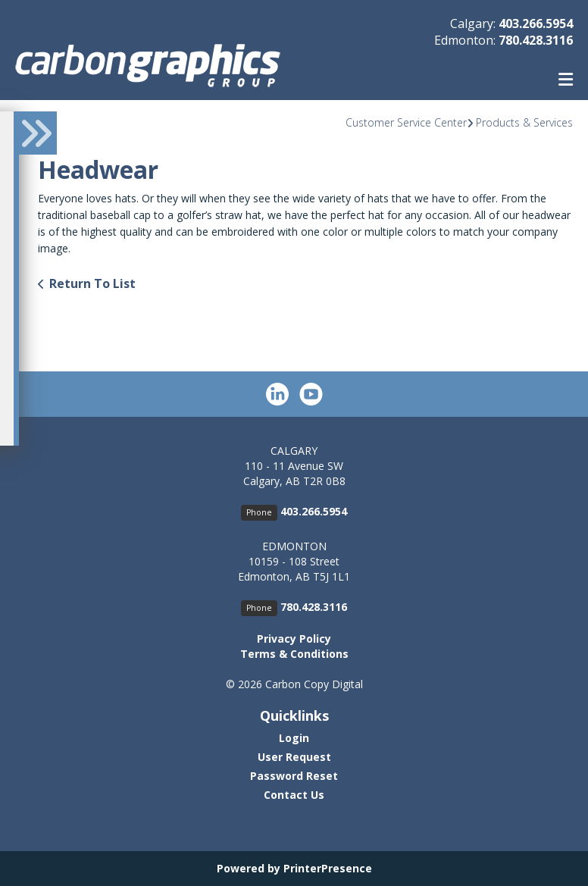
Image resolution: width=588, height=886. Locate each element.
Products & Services (524, 122)
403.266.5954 (536, 23)
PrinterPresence (328, 868)
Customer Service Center (406, 122)
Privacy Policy (294, 639)
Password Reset (294, 776)
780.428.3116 (536, 40)
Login (294, 738)
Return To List (92, 283)
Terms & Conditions (294, 654)
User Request (294, 757)
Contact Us (294, 795)
